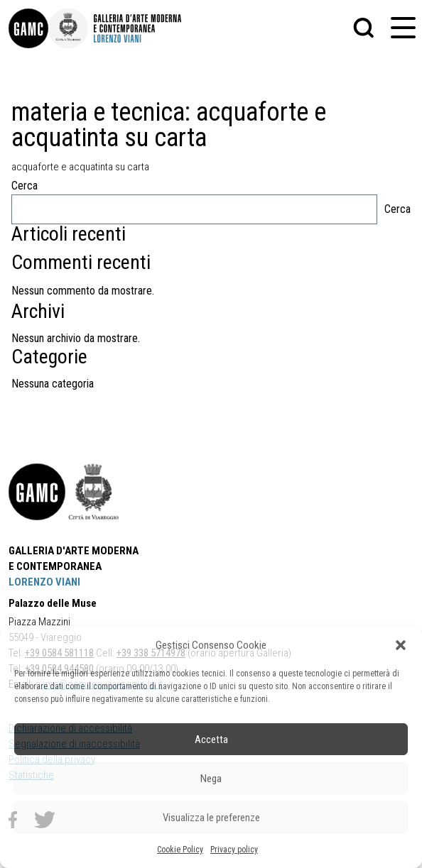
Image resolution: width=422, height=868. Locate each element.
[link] (28, 28)
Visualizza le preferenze (211, 818)
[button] (401, 645)
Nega (211, 779)
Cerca (25, 186)
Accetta (211, 740)
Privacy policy (234, 850)
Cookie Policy (180, 850)
